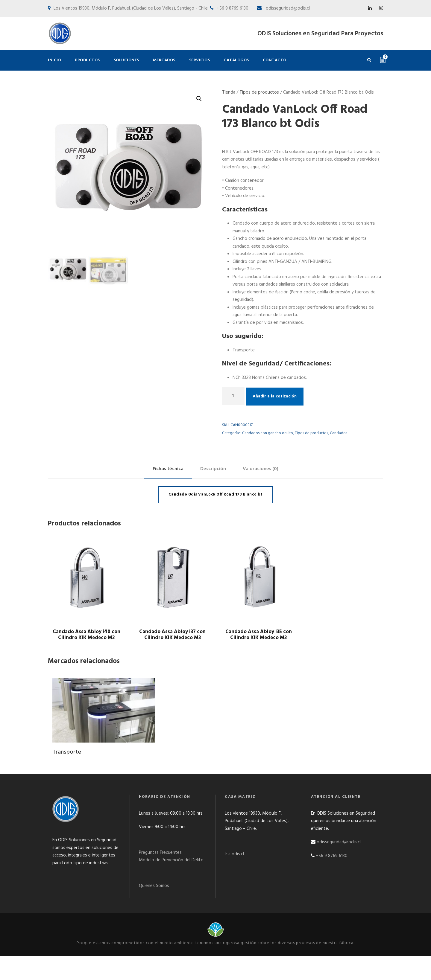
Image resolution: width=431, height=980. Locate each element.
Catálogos (236, 60)
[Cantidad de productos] (233, 396)
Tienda (229, 92)
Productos (87, 60)
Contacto (275, 60)
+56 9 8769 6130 (332, 856)
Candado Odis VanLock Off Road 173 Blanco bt (216, 494)
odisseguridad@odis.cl (287, 8)
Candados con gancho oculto (268, 433)
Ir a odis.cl (234, 854)
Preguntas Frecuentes (160, 853)
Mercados (164, 60)
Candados (339, 433)
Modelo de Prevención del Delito (171, 860)
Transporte (67, 752)
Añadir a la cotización (275, 396)
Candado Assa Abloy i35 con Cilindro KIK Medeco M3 (259, 635)
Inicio (54, 60)
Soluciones (126, 60)
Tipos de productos (259, 92)
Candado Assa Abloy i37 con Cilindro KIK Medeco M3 (172, 635)
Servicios (200, 60)
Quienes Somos (154, 886)
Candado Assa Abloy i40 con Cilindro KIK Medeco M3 (86, 635)
